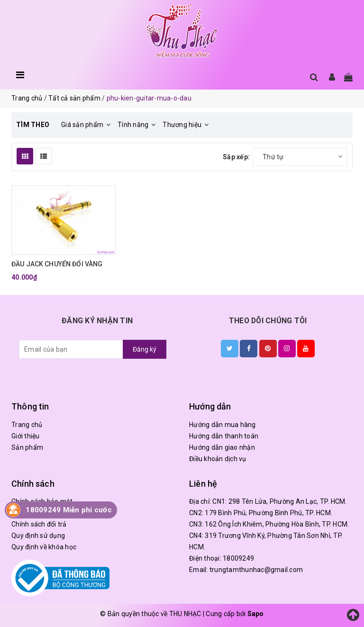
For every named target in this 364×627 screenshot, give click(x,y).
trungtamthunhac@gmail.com (256, 570)
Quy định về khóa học (44, 547)
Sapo (256, 614)
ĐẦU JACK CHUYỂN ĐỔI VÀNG (57, 264)
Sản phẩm (27, 447)
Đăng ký (145, 349)
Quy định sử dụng (38, 536)
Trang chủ (27, 425)
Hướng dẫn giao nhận (222, 447)
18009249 (238, 558)
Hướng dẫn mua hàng (223, 425)
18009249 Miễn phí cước (69, 510)
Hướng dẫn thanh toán (224, 436)
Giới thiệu (26, 436)
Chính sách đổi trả (39, 524)
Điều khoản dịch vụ (218, 459)
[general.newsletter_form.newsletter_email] (71, 349)
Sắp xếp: (236, 157)
